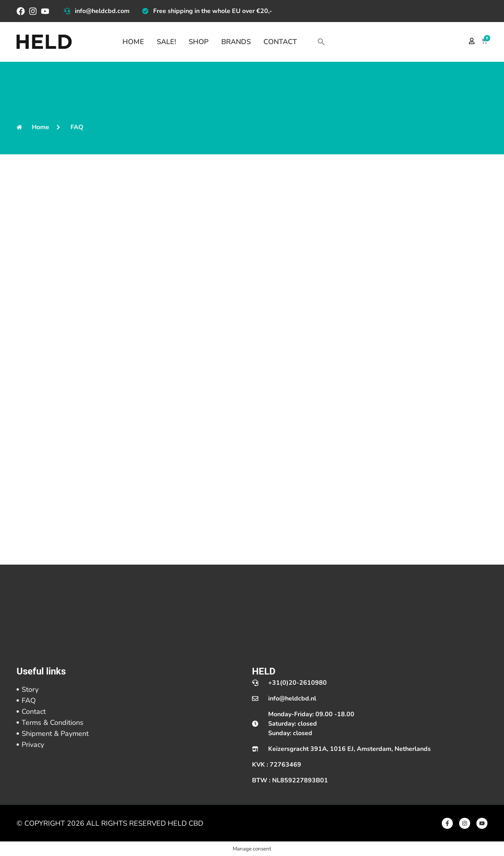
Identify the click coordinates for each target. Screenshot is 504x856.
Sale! (166, 42)
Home (133, 42)
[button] (321, 42)
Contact (280, 42)
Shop (199, 42)
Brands (236, 42)
